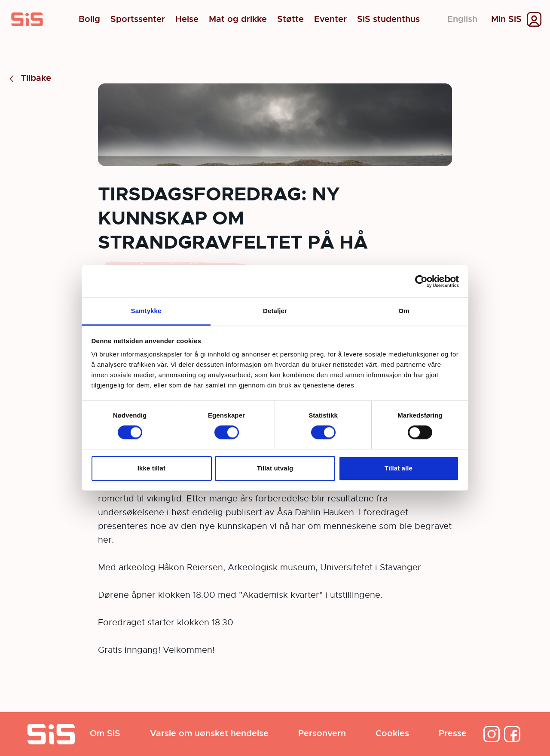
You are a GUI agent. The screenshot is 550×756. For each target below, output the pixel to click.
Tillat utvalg (275, 468)
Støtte (290, 19)
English (462, 19)
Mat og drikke (238, 19)
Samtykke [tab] (146, 311)
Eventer (330, 19)
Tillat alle (399, 468)
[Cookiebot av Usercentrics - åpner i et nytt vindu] (421, 281)
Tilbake (29, 78)
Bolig (89, 19)
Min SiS (506, 19)
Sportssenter (138, 19)
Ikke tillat (151, 468)
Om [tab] (404, 311)
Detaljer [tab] (275, 311)
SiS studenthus (388, 19)
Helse (187, 19)
